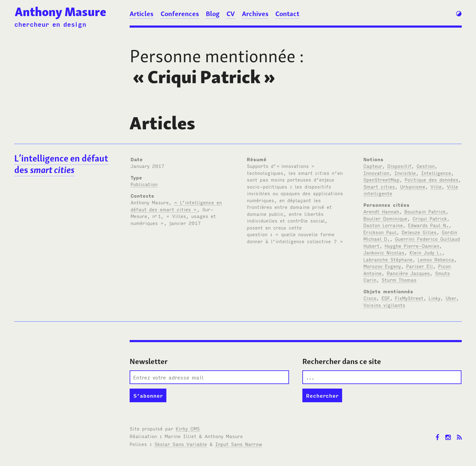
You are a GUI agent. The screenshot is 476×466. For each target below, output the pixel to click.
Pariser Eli (420, 266)
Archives (255, 14)
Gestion (426, 166)
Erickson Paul (380, 232)
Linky (435, 298)
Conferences (180, 14)
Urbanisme (413, 186)
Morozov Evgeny (382, 266)
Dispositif (399, 166)
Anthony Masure (61, 12)
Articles (141, 14)
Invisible (405, 173)
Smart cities (379, 186)
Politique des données (432, 179)
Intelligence (436, 173)
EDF (386, 298)
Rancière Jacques (408, 273)
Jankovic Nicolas (384, 252)
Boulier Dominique (385, 218)
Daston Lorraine (383, 225)
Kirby (188, 428)
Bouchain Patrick (425, 211)
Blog (213, 14)
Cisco (370, 298)
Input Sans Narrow (239, 444)
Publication (144, 184)
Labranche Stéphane (388, 259)
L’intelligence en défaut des (61, 164)
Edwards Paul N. (428, 225)
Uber (451, 298)
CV (231, 14)
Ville (436, 186)
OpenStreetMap (381, 179)
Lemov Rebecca (436, 259)
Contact (287, 14)
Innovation (376, 173)
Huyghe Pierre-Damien (412, 246)
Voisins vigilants (384, 305)
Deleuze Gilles (419, 232)
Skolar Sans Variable (181, 444)
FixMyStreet (409, 298)
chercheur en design (50, 24)
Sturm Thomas (399, 280)
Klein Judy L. (426, 252)
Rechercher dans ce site (342, 361)
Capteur (373, 166)
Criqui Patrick (430, 218)
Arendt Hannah (381, 211)
